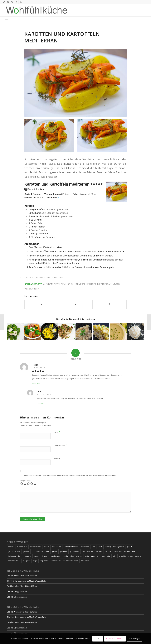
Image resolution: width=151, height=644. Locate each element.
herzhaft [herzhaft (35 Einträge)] (108, 551)
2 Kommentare (42, 277)
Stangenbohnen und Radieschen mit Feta (30, 581)
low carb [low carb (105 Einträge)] (45, 556)
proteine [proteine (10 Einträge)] (95, 556)
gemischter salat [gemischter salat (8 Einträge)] (14, 551)
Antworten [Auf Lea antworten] (41, 404)
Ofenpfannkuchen (21, 592)
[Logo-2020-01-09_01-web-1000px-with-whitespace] (37, 10)
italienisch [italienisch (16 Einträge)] (12, 556)
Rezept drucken (34, 189)
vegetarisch (32, 289)
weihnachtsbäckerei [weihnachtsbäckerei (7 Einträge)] (71, 561)
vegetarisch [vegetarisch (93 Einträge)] (44, 561)
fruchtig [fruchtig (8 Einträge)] (108, 547)
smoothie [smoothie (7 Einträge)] (122, 556)
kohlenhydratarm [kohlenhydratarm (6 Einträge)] (25, 556)
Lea (61, 277)
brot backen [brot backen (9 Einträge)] (56, 547)
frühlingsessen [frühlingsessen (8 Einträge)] (119, 547)
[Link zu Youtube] (21, 2)
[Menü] (6, 20)
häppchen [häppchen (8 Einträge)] (118, 551)
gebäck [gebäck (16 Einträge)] (129, 547)
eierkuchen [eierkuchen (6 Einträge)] (85, 547)
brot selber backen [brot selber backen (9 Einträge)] (71, 547)
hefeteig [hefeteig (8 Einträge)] (99, 551)
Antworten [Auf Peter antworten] (36, 384)
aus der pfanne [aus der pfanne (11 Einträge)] (36, 547)
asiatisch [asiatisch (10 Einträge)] (11, 547)
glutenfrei (78, 284)
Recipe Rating (25, 481)
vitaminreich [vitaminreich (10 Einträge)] (56, 561)
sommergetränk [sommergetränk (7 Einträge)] (14, 561)
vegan (116, 284)
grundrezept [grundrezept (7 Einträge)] (75, 551)
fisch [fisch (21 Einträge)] (93, 547)
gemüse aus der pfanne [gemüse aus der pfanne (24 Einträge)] (40, 551)
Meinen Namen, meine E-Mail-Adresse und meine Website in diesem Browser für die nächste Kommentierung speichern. (70, 475)
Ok (98, 639)
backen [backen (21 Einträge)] (47, 547)
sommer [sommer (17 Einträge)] (138, 556)
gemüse (65, 284)
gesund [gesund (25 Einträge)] (55, 551)
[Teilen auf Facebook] (42, 304)
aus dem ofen (51, 284)
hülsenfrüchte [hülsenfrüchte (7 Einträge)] (129, 551)
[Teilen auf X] (76, 304)
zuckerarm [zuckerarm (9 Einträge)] (85, 561)
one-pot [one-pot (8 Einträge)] (79, 556)
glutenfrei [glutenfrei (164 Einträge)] (64, 551)
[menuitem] (6, 20)
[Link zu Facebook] (16, 2)
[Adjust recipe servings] (58, 198)
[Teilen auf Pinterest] (110, 304)
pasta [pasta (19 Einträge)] (87, 556)
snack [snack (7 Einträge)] (130, 556)
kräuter (91, 284)
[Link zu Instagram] (8, 2)
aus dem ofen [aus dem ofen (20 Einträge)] (22, 547)
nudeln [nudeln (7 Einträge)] (65, 556)
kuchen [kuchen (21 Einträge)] (37, 556)
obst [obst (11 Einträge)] (72, 556)
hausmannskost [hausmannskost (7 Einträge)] (88, 551)
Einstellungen (134, 639)
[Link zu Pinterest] (12, 2)
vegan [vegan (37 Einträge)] (35, 561)
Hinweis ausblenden (115, 639)
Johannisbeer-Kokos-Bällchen (25, 576)
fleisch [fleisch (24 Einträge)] (100, 547)
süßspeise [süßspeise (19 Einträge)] (27, 561)
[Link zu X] (4, 2)
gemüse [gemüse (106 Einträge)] (26, 551)
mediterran (104, 284)
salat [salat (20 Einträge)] (114, 556)
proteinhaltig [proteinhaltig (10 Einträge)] (105, 556)
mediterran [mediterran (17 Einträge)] (56, 556)
